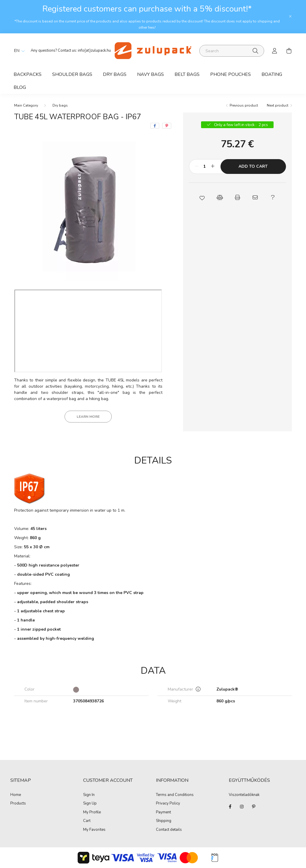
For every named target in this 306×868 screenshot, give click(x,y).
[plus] (213, 167)
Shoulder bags (72, 74)
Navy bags (150, 74)
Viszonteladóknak (244, 795)
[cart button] (289, 51)
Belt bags (187, 74)
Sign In (89, 795)
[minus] (197, 167)
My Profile (92, 812)
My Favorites (94, 830)
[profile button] (275, 51)
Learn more (88, 417)
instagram (242, 807)
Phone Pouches (231, 74)
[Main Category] (26, 105)
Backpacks (28, 74)
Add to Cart (253, 166)
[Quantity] (205, 167)
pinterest (254, 807)
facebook (230, 807)
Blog (20, 87)
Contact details (169, 830)
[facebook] (155, 126)
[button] (202, 198)
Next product (278, 105)
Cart (87, 821)
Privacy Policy (168, 804)
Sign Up (90, 804)
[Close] (290, 17)
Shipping (164, 821)
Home (16, 795)
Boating (272, 74)
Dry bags (115, 74)
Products (18, 804)
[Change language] (18, 51)
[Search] (232, 51)
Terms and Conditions (175, 795)
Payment (163, 812)
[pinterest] (167, 126)
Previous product (244, 105)
